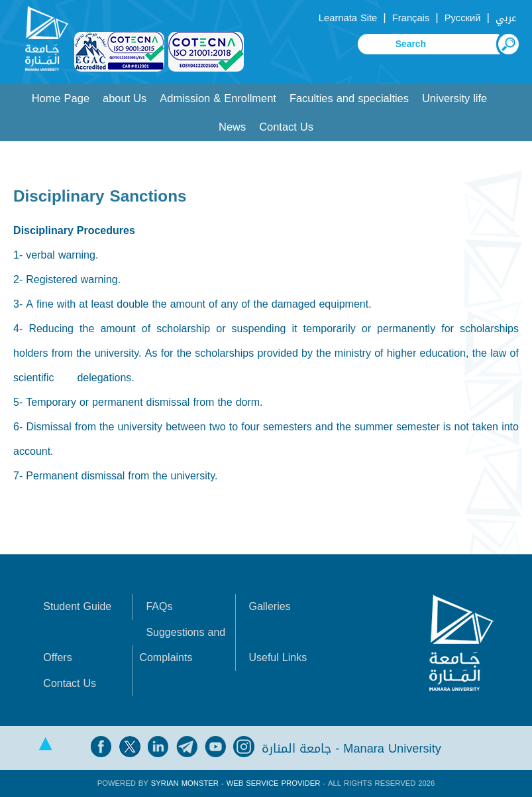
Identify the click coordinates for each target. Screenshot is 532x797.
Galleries (269, 606)
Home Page (61, 98)
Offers (57, 657)
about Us (125, 98)
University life (454, 98)
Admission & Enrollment (218, 98)
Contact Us (286, 127)
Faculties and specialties (349, 98)
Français (411, 18)
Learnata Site (348, 18)
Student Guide (77, 606)
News (232, 127)
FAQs (159, 606)
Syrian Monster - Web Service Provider (236, 783)
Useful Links (278, 657)
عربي (506, 18)
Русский (463, 18)
